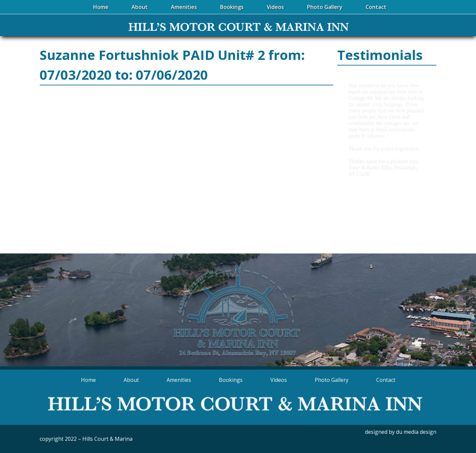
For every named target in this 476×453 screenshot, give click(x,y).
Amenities (179, 380)
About (131, 380)
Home (88, 380)
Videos (279, 380)
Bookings (231, 380)
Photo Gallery (332, 380)
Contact (386, 380)
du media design (416, 432)
